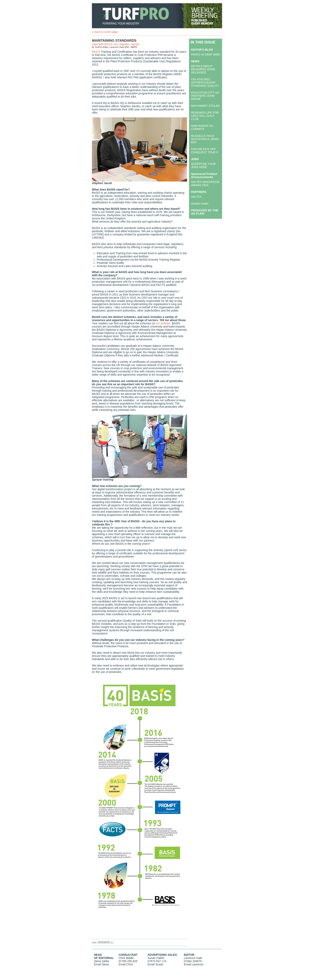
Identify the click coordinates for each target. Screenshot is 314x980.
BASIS (96, 52)
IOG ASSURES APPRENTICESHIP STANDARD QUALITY (205, 83)
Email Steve (101, 964)
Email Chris (126, 964)
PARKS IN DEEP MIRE (206, 54)
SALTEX (196, 197)
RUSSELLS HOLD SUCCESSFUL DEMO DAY (205, 139)
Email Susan (155, 964)
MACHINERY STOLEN (205, 106)
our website (163, 323)
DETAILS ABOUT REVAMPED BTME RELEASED (203, 69)
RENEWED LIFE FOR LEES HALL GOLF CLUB (205, 116)
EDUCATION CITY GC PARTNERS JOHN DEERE (205, 96)
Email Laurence (194, 964)
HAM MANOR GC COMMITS (202, 127)
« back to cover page (105, 32)
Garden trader (200, 204)
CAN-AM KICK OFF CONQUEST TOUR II (204, 151)
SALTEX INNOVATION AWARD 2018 (205, 183)
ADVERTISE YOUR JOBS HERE (203, 165)
